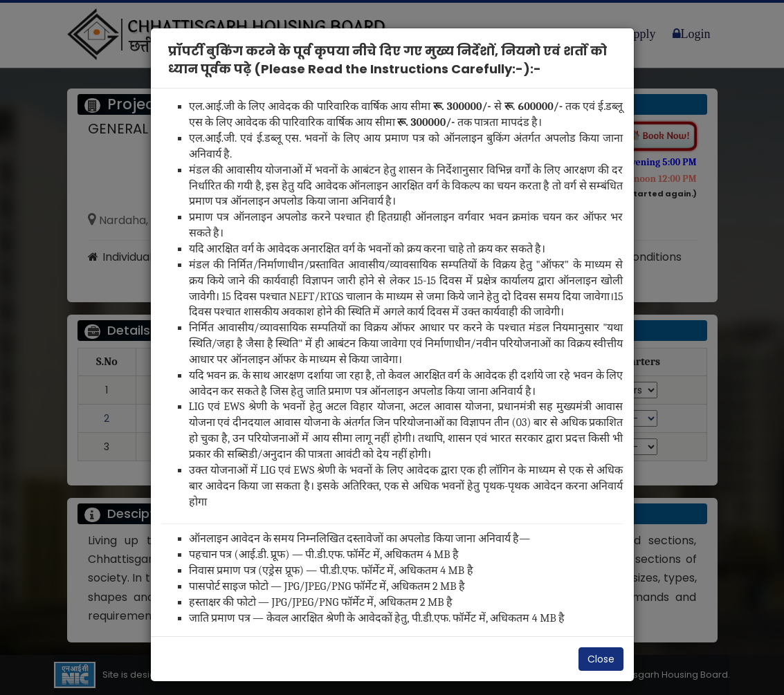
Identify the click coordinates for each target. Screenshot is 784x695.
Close (601, 659)
